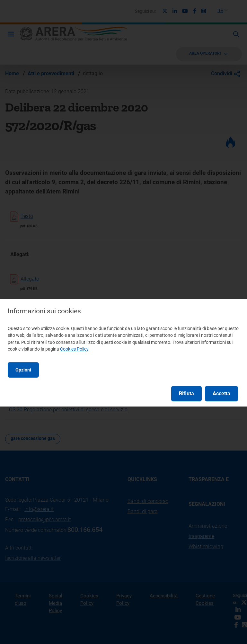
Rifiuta (186, 394)
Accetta (221, 394)
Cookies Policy (74, 349)
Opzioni (23, 370)
